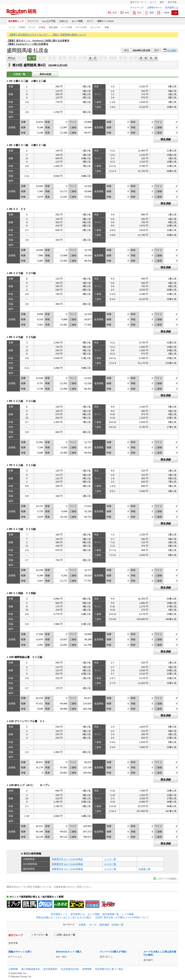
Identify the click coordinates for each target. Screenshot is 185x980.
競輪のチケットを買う (20, 952)
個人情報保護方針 (31, 969)
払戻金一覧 (144, 869)
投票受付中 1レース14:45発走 (67, 859)
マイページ (33, 21)
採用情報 (87, 969)
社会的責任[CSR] (70, 969)
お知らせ (64, 21)
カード (153, 2)
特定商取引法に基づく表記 (109, 969)
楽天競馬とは (172, 8)
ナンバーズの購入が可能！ (114, 952)
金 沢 (93, 58)
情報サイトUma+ (106, 21)
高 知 (143, 58)
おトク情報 (77, 21)
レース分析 (67, 27)
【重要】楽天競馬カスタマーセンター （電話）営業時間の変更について (47, 35)
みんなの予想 (49, 21)
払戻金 (42, 27)
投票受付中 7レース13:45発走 (67, 869)
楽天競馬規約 (50, 969)
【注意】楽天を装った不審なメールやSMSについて (121, 917)
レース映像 (128, 914)
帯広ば (11, 58)
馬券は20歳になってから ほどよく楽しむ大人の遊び (64, 917)
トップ (12, 27)
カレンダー (96, 27)
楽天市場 (172, 2)
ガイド (90, 21)
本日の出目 (45, 74)
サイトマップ (137, 8)
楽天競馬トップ (16, 21)
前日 (127, 50)
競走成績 (53, 27)
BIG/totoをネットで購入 (69, 952)
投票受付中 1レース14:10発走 (67, 864)
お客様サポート (154, 8)
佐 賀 (153, 58)
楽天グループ (137, 2)
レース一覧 (110, 859)
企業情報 (13, 969)
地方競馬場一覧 (111, 914)
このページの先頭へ (167, 879)
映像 (107, 27)
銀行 (162, 2)
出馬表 (22, 27)
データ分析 (81, 27)
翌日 (156, 50)
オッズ (32, 27)
